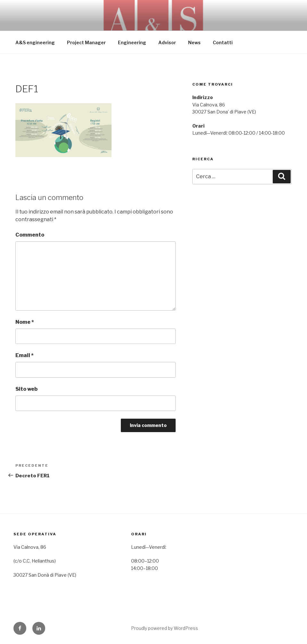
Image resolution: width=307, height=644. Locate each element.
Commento (30, 235)
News (194, 42)
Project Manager (86, 42)
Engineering (132, 42)
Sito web (26, 389)
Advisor (167, 42)
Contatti (223, 42)
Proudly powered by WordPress (165, 628)
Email (25, 355)
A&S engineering (35, 42)
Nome (25, 322)
